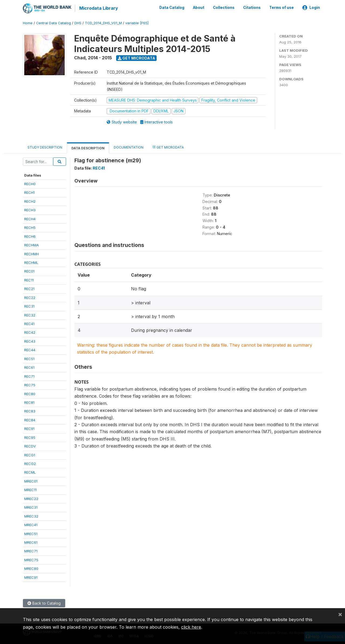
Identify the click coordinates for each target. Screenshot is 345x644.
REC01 (29, 271)
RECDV (30, 446)
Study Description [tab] (45, 147)
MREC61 (31, 542)
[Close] (340, 614)
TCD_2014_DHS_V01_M (103, 23)
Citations (252, 8)
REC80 (30, 393)
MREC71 (31, 551)
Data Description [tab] (88, 148)
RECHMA (32, 245)
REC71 (29, 376)
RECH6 (30, 236)
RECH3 (30, 210)
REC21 (29, 288)
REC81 (29, 402)
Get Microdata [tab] (168, 147)
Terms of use (282, 8)
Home (28, 23)
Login (311, 8)
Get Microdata (137, 58)
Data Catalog (172, 8)
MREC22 (31, 498)
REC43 (30, 341)
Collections (224, 8)
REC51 (29, 358)
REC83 (30, 411)
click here (191, 627)
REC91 (29, 428)
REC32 (30, 315)
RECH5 (30, 227)
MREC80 (31, 568)
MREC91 (31, 577)
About (199, 8)
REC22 (30, 297)
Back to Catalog (44, 603)
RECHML (31, 262)
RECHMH (32, 253)
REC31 (29, 306)
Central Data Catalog (54, 23)
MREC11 (30, 490)
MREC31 (31, 507)
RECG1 (30, 454)
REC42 (30, 332)
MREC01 (31, 481)
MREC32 (31, 516)
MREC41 (31, 525)
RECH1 (30, 192)
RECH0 (30, 184)
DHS (78, 23)
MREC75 (31, 560)
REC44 (30, 350)
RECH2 (30, 201)
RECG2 (30, 463)
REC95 (30, 437)
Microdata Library (98, 8)
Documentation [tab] (129, 147)
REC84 (30, 420)
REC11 (29, 280)
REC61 (29, 367)
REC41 (29, 323)
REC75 (30, 385)
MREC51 (31, 533)
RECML (30, 472)
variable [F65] (137, 23)
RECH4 (30, 218)
